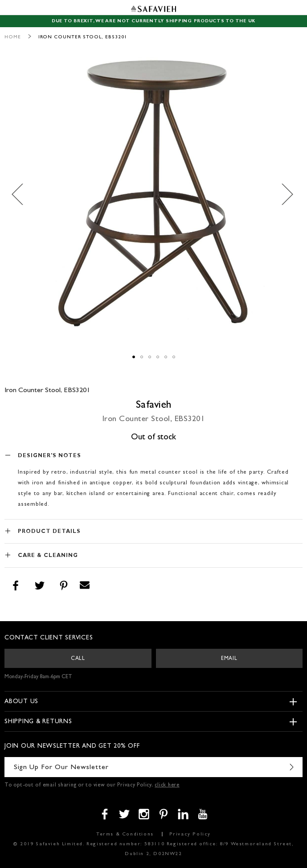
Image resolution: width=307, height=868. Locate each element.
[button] (22, 194)
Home (13, 37)
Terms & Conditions (125, 834)
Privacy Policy (190, 834)
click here (167, 786)
